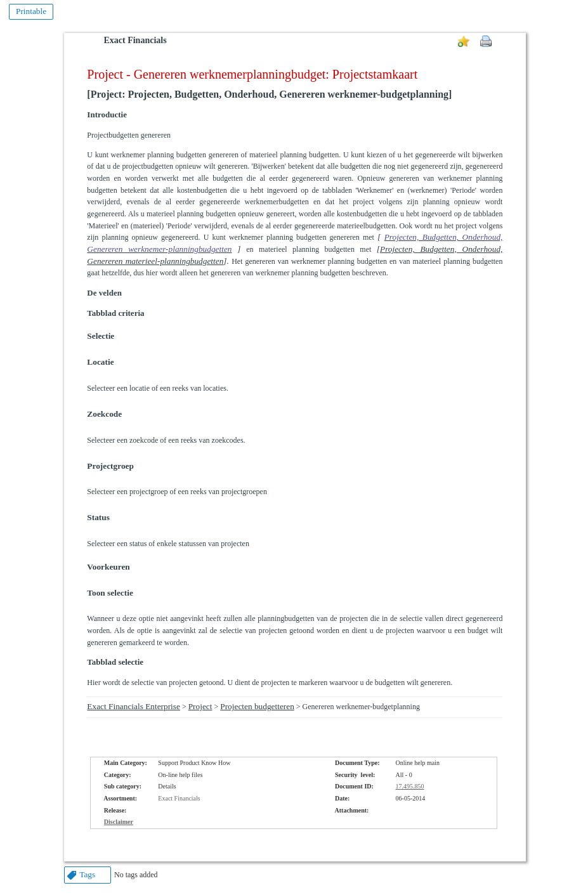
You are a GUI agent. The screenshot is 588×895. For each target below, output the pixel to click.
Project (200, 706)
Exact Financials (135, 40)
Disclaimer (119, 822)
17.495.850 (410, 786)
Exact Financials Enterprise (134, 706)
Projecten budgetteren (257, 706)
